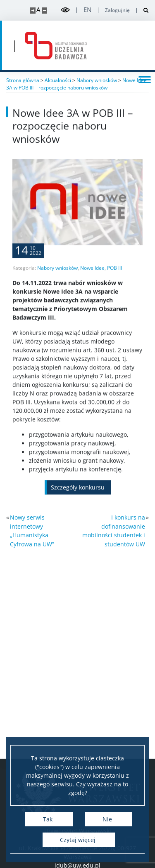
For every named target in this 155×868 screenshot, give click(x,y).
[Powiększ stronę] (33, 11)
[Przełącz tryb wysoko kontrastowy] (65, 10)
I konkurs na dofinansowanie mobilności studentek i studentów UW (114, 531)
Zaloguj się (117, 10)
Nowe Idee (92, 286)
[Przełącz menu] (145, 79)
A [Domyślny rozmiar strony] (38, 10)
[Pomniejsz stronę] (44, 11)
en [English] (87, 10)
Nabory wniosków (57, 286)
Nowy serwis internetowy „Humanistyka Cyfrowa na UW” (32, 531)
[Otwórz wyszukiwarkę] (143, 11)
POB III (114, 286)
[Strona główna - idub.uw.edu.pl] (56, 45)
